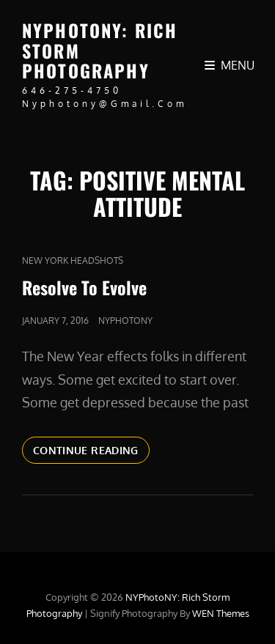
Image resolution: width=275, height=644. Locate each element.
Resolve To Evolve (84, 287)
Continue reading (91, 453)
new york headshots (73, 260)
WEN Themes (221, 613)
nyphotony (125, 321)
